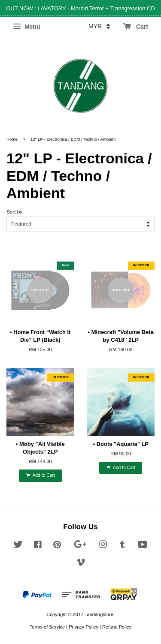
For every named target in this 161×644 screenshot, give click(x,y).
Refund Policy (117, 627)
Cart (135, 27)
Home (12, 139)
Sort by (14, 212)
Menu (26, 27)
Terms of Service (47, 627)
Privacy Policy (84, 627)
